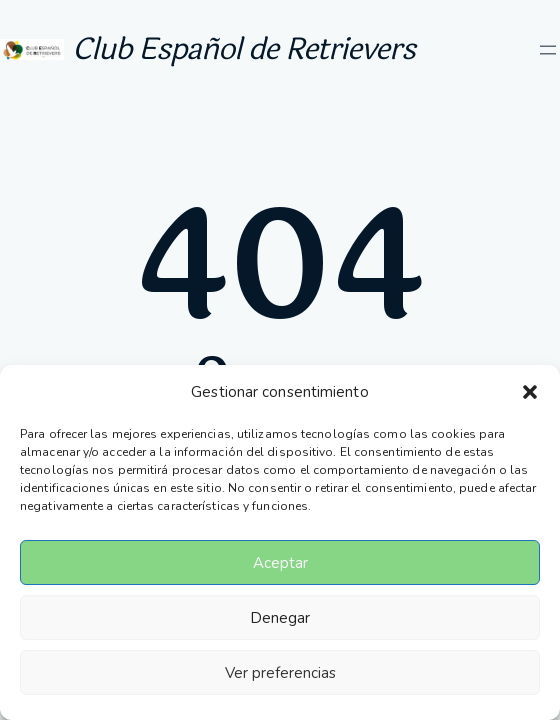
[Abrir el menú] (548, 50)
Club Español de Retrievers (243, 49)
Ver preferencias (280, 673)
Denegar (280, 618)
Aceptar (280, 563)
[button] (530, 392)
